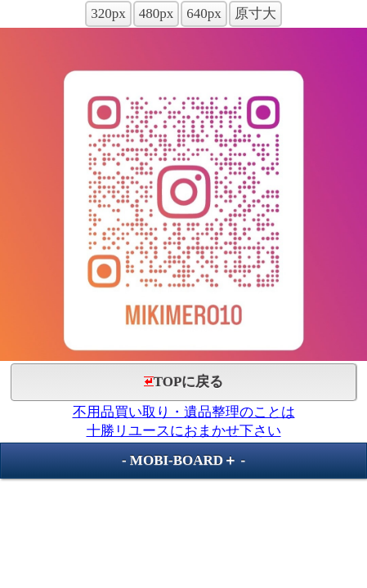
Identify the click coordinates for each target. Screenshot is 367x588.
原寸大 (255, 13)
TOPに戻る (184, 382)
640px (204, 13)
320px (108, 13)
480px (157, 13)
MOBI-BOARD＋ (183, 460)
